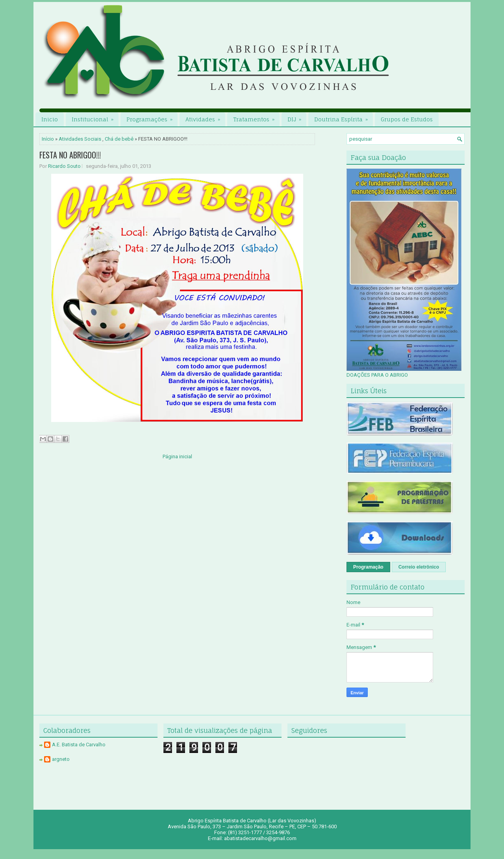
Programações (152, 117)
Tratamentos (256, 117)
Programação (368, 567)
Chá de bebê (119, 139)
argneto (61, 759)
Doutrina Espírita (344, 117)
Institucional (95, 117)
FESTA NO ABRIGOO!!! (70, 155)
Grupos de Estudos (407, 119)
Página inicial (177, 456)
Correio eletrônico (419, 567)
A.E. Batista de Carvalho (79, 745)
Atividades (205, 117)
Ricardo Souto (64, 166)
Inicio (50, 119)
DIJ (297, 117)
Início (48, 139)
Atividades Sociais (80, 139)
